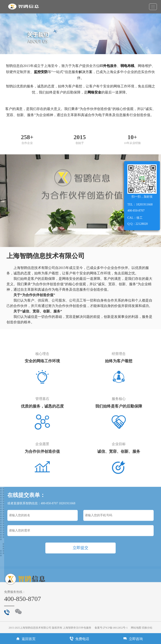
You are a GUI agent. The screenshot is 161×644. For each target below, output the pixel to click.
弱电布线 (127, 66)
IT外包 (105, 66)
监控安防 (41, 72)
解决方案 (85, 72)
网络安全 (94, 92)
